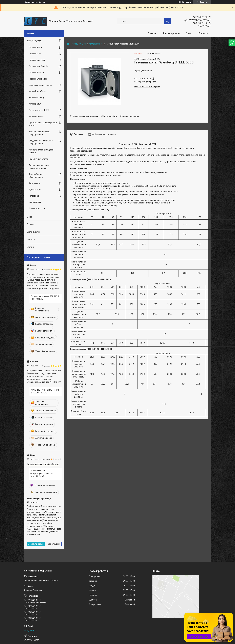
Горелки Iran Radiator (39, 66)
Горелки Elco (35, 54)
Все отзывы (53, 544)
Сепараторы (35, 202)
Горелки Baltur (36, 48)
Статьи (30, 247)
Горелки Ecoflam (37, 73)
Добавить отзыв (36, 544)
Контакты (203, 33)
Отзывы (31, 224)
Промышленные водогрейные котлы (43, 124)
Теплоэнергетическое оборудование (39, 133)
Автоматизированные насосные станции (39, 167)
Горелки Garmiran (37, 60)
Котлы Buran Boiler (38, 91)
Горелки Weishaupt (38, 79)
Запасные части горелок (41, 85)
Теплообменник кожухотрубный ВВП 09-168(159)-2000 (42, 473)
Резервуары (35, 183)
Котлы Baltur (35, 104)
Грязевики (34, 196)
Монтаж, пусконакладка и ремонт (41, 151)
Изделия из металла (39, 159)
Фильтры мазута (37, 208)
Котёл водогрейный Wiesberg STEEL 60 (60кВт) (45, 391)
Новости (31, 239)
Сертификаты (33, 232)
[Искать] (167, 21)
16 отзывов (187, 2)
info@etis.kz (30, 631)
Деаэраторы (35, 190)
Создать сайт (30, 2)
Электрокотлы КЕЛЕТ (39, 110)
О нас (189, 33)
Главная (152, 33)
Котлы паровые (36, 116)
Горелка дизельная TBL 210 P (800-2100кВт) (45, 298)
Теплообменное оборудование (37, 176)
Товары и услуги (171, 33)
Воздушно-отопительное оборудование (41, 142)
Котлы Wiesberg (96, 44)
